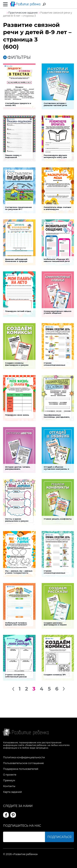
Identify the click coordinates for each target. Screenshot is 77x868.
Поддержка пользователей (21, 769)
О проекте (10, 775)
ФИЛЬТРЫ (17, 57)
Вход (72, 4)
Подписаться (59, 837)
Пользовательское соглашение (23, 763)
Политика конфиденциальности (24, 757)
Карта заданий (12, 792)
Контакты (9, 786)
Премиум (9, 780)
